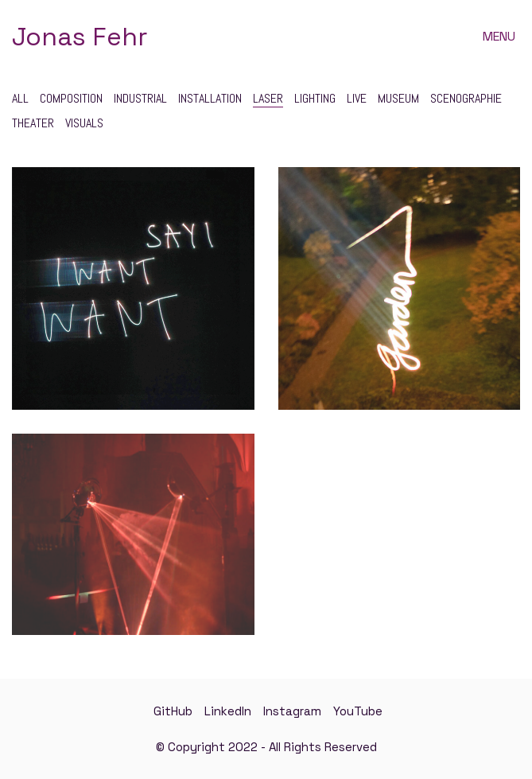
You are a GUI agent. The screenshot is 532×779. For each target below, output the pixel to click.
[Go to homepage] (80, 37)
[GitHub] (173, 711)
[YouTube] (358, 711)
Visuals (84, 123)
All (20, 98)
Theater (33, 123)
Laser (268, 98)
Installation (210, 98)
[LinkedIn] (228, 711)
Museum (398, 98)
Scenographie (466, 98)
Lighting (315, 98)
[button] (501, 37)
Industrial (140, 98)
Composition (71, 98)
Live (357, 98)
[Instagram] (292, 711)
